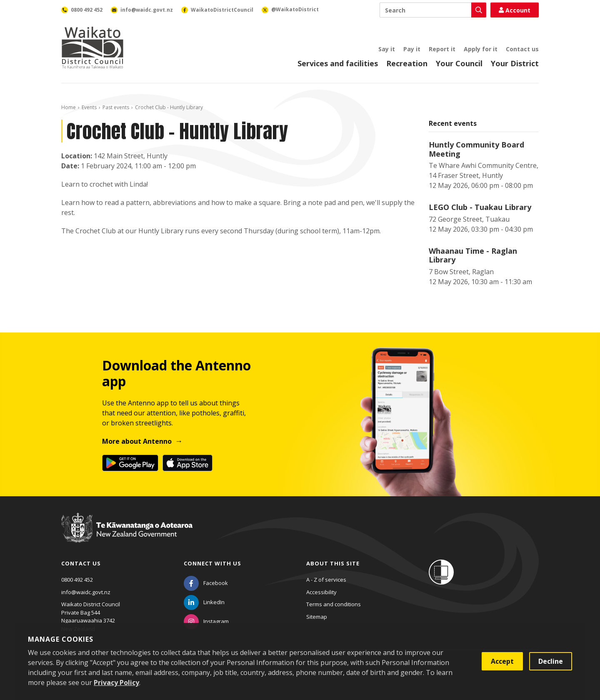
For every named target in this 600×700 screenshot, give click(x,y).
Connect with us (212, 563)
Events (89, 107)
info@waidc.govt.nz (86, 592)
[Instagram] (206, 621)
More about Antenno (137, 441)
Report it (442, 49)
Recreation (407, 63)
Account (515, 10)
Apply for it (481, 49)
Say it (387, 49)
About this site (333, 563)
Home (69, 107)
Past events (116, 107)
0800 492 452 (77, 580)
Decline (551, 661)
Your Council (459, 63)
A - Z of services (326, 580)
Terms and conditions (334, 604)
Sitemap (317, 617)
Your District (515, 63)
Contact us (522, 49)
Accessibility (321, 592)
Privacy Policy (116, 682)
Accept (502, 661)
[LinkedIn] (204, 602)
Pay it (412, 49)
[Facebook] (206, 583)
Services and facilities (338, 63)
